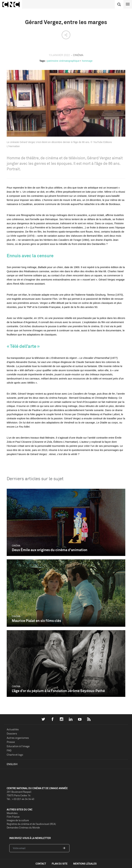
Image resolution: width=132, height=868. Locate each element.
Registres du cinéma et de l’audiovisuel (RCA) (31, 824)
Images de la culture (18, 820)
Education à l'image (18, 746)
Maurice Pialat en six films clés (36, 621)
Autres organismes (18, 738)
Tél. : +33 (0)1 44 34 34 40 (20, 799)
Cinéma (16, 546)
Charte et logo (15, 755)
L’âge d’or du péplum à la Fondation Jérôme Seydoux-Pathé (58, 691)
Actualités (13, 729)
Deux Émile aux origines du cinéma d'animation (50, 550)
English (12, 764)
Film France (13, 817)
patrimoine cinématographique (63, 61)
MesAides (12, 813)
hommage (87, 61)
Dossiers (12, 734)
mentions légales (85, 864)
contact (41, 864)
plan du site (60, 864)
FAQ (9, 750)
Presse (11, 742)
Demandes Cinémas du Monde (23, 828)
